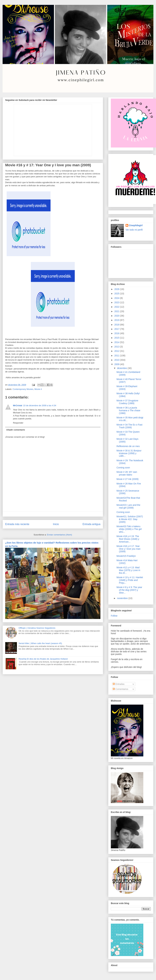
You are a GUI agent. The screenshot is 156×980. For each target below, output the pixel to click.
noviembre (123, 598)
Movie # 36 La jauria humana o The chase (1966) (128, 410)
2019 (117, 320)
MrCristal (18, 405)
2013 (117, 347)
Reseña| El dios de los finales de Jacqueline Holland (43, 659)
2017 (117, 329)
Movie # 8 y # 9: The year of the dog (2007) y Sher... (129, 590)
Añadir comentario (16, 430)
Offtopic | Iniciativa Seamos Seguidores (37, 628)
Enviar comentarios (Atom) (59, 535)
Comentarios (120, 689)
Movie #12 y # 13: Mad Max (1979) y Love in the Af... (128, 570)
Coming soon (123, 468)
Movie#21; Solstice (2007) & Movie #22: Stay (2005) (130, 519)
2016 (117, 333)
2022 (117, 307)
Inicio (56, 524)
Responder (18, 423)
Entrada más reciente (17, 524)
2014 (117, 342)
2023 (117, 302)
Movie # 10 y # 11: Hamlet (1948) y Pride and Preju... (130, 580)
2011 (117, 356)
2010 (117, 360)
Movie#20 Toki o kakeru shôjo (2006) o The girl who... (129, 529)
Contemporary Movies (23, 389)
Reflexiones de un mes (128, 446)
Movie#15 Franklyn (126, 556)
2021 (117, 311)
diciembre (122, 368)
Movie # (38, 389)
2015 (117, 338)
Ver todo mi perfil (134, 230)
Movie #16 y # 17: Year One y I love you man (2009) (128, 549)
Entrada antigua (91, 524)
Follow (114, 616)
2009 (117, 364)
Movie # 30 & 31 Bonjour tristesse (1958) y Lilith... (129, 453)
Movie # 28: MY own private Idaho (127, 473)
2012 (117, 351)
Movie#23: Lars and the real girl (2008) (128, 506)
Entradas (119, 684)
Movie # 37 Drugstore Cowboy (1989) (127, 402)
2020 (117, 316)
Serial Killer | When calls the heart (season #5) (40, 643)
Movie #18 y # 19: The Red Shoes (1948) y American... (128, 539)
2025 (117, 294)
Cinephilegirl (136, 225)
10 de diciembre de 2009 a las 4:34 (40, 405)
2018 (117, 325)
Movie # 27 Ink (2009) (127, 479)
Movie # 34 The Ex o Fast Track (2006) (129, 426)
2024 (117, 298)
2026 (117, 289)
